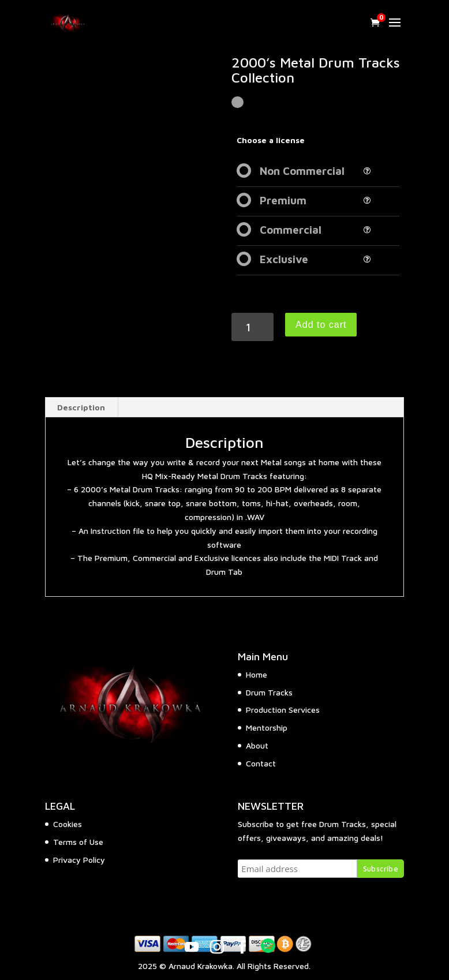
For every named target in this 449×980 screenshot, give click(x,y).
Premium (283, 200)
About (257, 745)
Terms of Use (78, 842)
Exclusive (284, 259)
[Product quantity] (252, 327)
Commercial (291, 230)
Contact (261, 763)
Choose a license (271, 140)
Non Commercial (302, 171)
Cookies (68, 824)
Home (257, 674)
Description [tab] (81, 407)
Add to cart (321, 325)
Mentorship (267, 727)
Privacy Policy (79, 860)
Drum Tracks (269, 692)
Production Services (283, 710)
